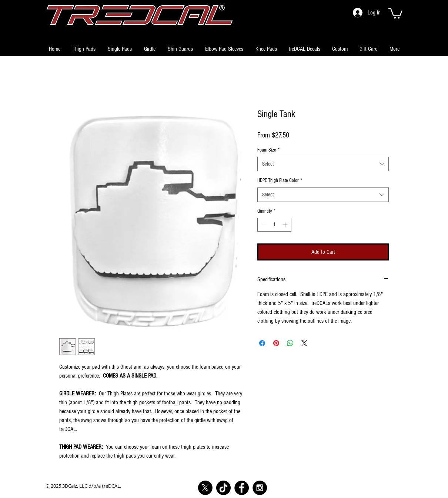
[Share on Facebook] (262, 343)
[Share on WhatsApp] (290, 343)
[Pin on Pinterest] (276, 343)
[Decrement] (263, 225)
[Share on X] (304, 343)
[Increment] (286, 225)
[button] (395, 13)
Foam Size (268, 150)
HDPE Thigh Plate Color (280, 180)
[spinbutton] (274, 225)
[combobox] (323, 164)
